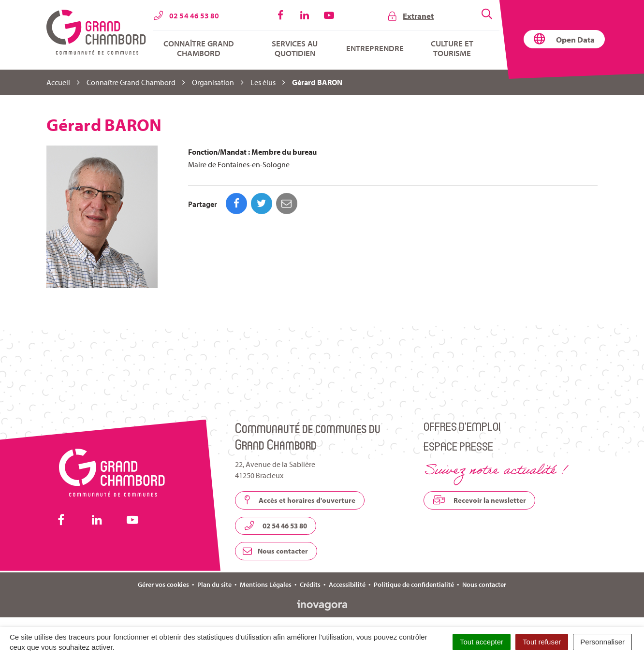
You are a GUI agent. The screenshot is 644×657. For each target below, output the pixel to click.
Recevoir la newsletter (479, 500)
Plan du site (214, 584)
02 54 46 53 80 (276, 526)
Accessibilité (347, 584)
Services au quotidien (295, 48)
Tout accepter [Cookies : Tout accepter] (482, 642)
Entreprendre (375, 48)
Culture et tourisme (452, 48)
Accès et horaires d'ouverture (300, 500)
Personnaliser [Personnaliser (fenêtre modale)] (602, 642)
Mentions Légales (266, 584)
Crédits (310, 584)
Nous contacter (275, 551)
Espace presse (458, 446)
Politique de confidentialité (414, 584)
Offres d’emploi (462, 426)
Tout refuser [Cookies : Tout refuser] (542, 642)
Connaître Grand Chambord (199, 48)
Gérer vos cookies (163, 584)
